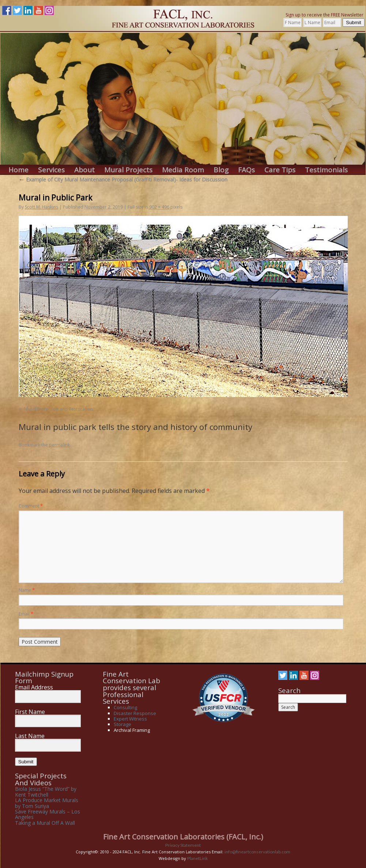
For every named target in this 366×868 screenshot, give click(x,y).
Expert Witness (130, 719)
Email (26, 614)
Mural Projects (128, 170)
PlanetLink (197, 858)
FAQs (246, 170)
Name (27, 590)
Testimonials (326, 170)
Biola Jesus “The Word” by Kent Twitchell (46, 792)
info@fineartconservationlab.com (257, 852)
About (84, 170)
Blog (221, 170)
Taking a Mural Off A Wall (45, 823)
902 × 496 (159, 207)
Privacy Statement (183, 845)
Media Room (183, 170)
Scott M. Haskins (41, 207)
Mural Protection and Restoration (59, 409)
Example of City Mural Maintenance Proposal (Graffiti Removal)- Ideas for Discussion (123, 179)
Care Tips (280, 170)
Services (51, 170)
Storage (122, 724)
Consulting (125, 707)
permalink (59, 445)
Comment (31, 506)
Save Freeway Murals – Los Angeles (48, 814)
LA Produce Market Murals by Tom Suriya (47, 803)
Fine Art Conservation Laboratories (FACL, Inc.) (183, 837)
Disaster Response (135, 713)
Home (18, 170)
